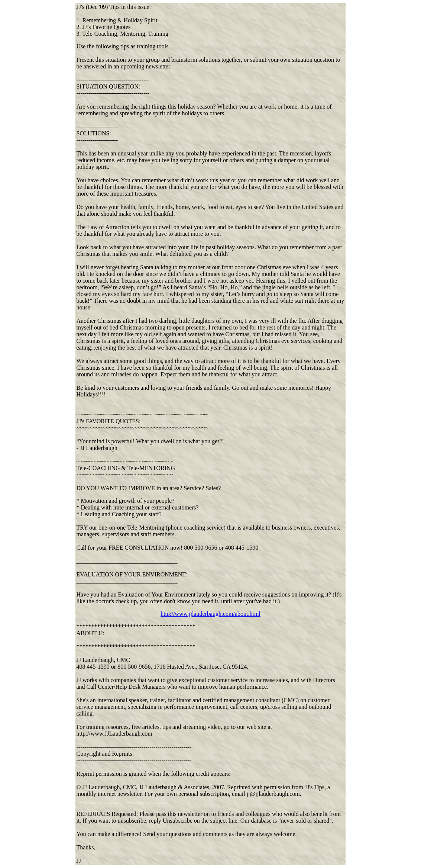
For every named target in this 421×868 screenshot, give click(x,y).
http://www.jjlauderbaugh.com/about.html (211, 614)
